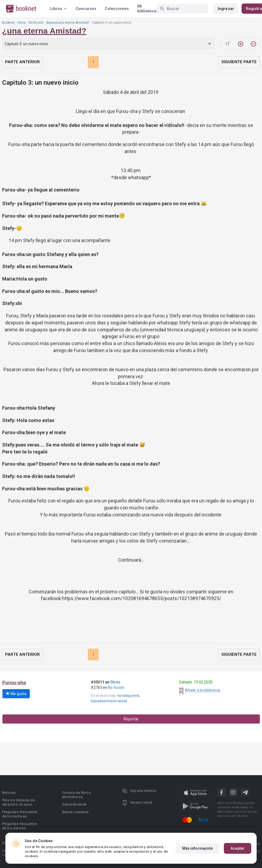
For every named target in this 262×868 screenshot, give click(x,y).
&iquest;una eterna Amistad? (68, 23)
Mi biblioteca (147, 9)
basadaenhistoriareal (109, 701)
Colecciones (117, 9)
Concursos (86, 9)
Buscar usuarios (75, 812)
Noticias (9, 793)
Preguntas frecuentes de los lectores (20, 814)
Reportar (131, 719)
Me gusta (16, 694)
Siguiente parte (239, 62)
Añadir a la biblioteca (202, 690)
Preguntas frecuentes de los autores (20, 826)
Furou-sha (14, 683)
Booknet (8, 23)
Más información (198, 848)
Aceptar (238, 848)
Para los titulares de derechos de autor (18, 802)
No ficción (36, 23)
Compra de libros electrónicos (76, 795)
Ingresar (226, 9)
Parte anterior (22, 62)
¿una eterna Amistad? (44, 31)
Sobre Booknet (74, 804)
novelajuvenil (128, 696)
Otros (22, 23)
